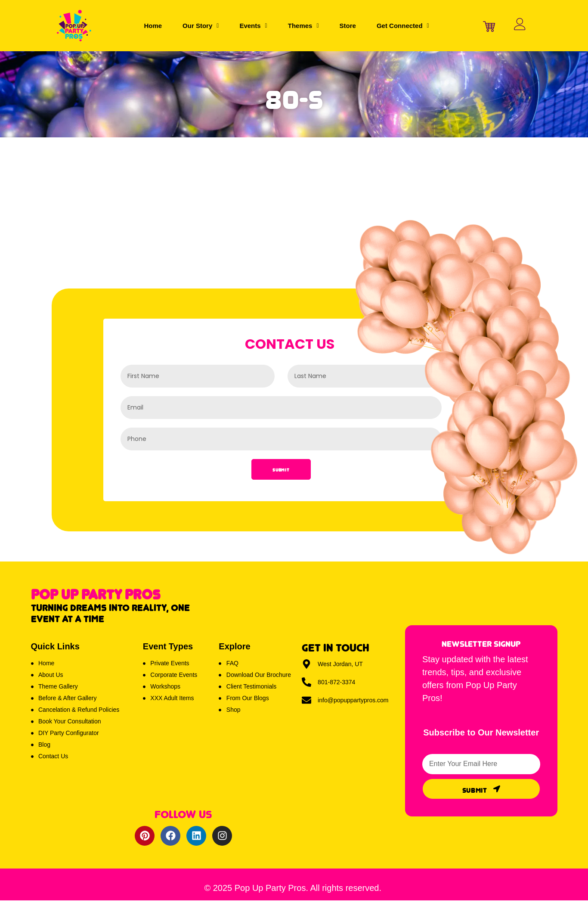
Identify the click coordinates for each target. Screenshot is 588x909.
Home (153, 26)
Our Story (201, 26)
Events (253, 26)
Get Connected (403, 26)
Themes (303, 26)
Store (348, 26)
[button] (201, 26)
